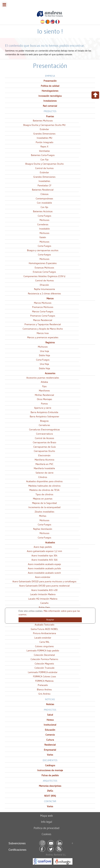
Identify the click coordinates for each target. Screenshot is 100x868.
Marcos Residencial (43, 320)
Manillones (44, 391)
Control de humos (44, 168)
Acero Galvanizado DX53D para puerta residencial (44, 586)
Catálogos (50, 765)
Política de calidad (50, 86)
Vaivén (43, 237)
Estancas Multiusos (44, 268)
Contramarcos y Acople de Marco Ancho (43, 329)
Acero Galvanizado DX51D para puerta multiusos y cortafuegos (44, 581)
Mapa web (47, 816)
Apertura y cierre (43, 408)
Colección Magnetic (44, 664)
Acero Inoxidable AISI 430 (44, 590)
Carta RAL (44, 642)
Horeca (50, 720)
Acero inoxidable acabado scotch (44, 573)
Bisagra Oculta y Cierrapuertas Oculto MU (44, 125)
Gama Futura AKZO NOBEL (44, 629)
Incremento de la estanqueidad (44, 507)
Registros (50, 342)
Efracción (44, 285)
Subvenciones (17, 843)
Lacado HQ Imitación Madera (43, 599)
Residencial (50, 745)
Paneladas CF (44, 185)
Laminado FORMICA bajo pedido (43, 651)
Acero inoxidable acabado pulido (44, 568)
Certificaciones (17, 850)
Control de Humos (44, 280)
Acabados (50, 542)
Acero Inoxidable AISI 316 (44, 560)
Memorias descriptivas (50, 786)
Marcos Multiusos (43, 303)
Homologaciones (50, 91)
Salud (50, 715)
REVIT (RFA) (50, 796)
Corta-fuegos (44, 255)
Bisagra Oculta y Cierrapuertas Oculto (44, 164)
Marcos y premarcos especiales (43, 337)
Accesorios (50, 373)
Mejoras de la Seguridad (44, 503)
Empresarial (50, 750)
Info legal (47, 822)
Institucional (50, 725)
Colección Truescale (44, 668)
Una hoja (44, 351)
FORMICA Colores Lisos (44, 676)
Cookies (46, 834)
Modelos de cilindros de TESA (44, 490)
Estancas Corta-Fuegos (44, 272)
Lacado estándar (43, 638)
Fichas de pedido (50, 775)
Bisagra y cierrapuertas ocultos (43, 250)
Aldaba (44, 382)
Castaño (44, 603)
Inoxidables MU (44, 138)
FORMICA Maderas (44, 681)
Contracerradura (44, 434)
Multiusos (44, 220)
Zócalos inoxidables (44, 512)
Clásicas (44, 194)
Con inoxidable (44, 203)
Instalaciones (50, 101)
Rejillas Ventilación (43, 529)
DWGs (50, 791)
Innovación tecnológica (50, 96)
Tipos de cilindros (44, 494)
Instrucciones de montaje (50, 770)
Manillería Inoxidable (44, 468)
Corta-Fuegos (44, 216)
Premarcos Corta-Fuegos (43, 316)
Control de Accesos (44, 438)
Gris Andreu (44, 694)
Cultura (50, 740)
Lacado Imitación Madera (43, 594)
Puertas (50, 116)
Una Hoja (44, 364)
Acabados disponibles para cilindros (44, 481)
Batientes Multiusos (43, 121)
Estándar (44, 129)
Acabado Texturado (44, 625)
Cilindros (43, 477)
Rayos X (44, 147)
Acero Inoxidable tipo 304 (44, 556)
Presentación (50, 81)
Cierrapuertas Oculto (44, 451)
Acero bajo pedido (43, 547)
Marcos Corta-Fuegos (43, 311)
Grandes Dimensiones (44, 134)
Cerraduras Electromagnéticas (44, 430)
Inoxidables (44, 181)
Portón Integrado (44, 142)
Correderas (43, 224)
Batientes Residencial (43, 190)
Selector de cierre (44, 473)
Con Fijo (44, 160)
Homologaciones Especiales (43, 263)
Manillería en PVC (44, 464)
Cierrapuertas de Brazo (44, 442)
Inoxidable (44, 229)
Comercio (50, 735)
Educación (50, 730)
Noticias (50, 704)
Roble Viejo (44, 607)
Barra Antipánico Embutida (44, 412)
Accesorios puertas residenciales (43, 378)
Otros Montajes (44, 399)
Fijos (44, 386)
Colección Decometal (44, 655)
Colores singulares (44, 646)
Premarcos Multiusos (43, 307)
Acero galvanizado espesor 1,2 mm (44, 551)
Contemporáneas (44, 198)
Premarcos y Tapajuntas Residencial (43, 324)
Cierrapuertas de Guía (44, 447)
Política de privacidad (47, 828)
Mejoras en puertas (43, 499)
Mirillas (43, 516)
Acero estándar (43, 577)
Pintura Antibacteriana (44, 633)
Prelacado (43, 685)
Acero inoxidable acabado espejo (44, 564)
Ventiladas (44, 151)
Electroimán (44, 455)
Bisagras (44, 421)
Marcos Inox (43, 333)
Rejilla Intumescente (44, 289)
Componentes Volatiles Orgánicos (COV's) (44, 276)
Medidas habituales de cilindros (44, 486)
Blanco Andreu (44, 689)
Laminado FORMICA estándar (43, 672)
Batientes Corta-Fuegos (43, 155)
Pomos (44, 404)
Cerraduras (44, 425)
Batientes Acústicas (43, 211)
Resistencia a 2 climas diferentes (44, 294)
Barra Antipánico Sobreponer (44, 416)
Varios (50, 755)
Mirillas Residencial (44, 395)
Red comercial (50, 106)
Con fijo (44, 207)
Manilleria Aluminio (44, 460)
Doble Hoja (44, 355)
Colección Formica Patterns (44, 659)
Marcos (50, 298)
